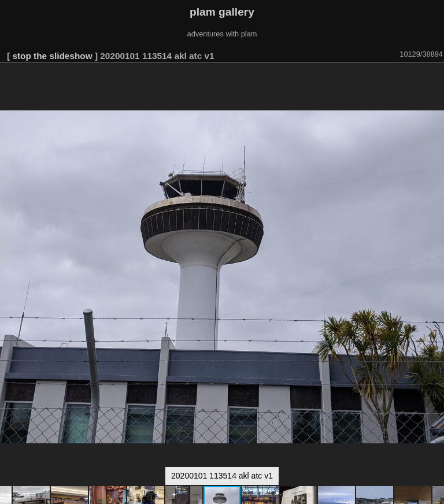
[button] (434, 79)
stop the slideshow (52, 56)
